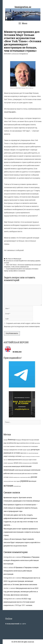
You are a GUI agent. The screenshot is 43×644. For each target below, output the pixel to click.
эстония (6, 263)
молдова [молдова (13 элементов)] (35, 463)
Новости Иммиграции (15, 259)
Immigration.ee (23, 7)
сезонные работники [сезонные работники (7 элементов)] (8, 481)
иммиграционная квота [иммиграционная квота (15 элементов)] (15, 460)
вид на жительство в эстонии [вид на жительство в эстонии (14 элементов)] (25, 443)
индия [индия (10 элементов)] (30, 460)
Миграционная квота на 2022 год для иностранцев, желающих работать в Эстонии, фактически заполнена (22, 581)
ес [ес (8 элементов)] (27, 453)
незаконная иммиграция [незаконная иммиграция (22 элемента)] (12, 466)
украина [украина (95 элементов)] (24, 481)
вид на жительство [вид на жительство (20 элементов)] (10, 443)
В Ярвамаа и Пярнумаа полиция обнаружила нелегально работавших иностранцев (21, 560)
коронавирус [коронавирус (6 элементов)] (10, 463)
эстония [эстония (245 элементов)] (8, 486)
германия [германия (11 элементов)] (12, 446)
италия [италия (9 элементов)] (5, 463)
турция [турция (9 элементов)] (18, 481)
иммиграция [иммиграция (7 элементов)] (25, 460)
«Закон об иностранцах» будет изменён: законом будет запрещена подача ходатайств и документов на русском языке (22, 542)
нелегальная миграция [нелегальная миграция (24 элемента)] (23, 470)
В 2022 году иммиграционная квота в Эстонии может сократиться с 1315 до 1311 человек (19, 602)
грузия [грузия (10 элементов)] (28, 450)
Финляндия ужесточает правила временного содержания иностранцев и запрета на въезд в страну (22, 532)
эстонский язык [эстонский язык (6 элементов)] (17, 486)
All (7, 259)
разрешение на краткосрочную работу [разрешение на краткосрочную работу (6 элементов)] (22, 477)
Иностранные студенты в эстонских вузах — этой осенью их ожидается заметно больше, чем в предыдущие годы (20, 508)
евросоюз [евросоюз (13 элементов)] (23, 453)
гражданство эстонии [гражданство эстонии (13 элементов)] (16, 450)
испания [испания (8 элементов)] (34, 460)
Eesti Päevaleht (10, 112)
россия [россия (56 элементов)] (34, 477)
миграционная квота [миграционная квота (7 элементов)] (27, 463)
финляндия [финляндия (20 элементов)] (33, 481)
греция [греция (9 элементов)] (25, 450)
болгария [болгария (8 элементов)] (32, 440)
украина (38, 261)
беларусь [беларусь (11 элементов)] (19, 440)
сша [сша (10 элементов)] (15, 481)
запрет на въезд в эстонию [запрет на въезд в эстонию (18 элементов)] (12, 456)
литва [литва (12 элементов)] (20, 463)
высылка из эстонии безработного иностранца (20, 261)
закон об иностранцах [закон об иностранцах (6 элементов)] (33, 453)
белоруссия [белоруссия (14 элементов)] (25, 440)
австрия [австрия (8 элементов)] (6, 440)
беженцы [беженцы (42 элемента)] (12, 440)
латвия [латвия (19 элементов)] (16, 463)
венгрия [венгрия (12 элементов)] (37, 440)
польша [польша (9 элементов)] (11, 477)
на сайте (16, 624)
